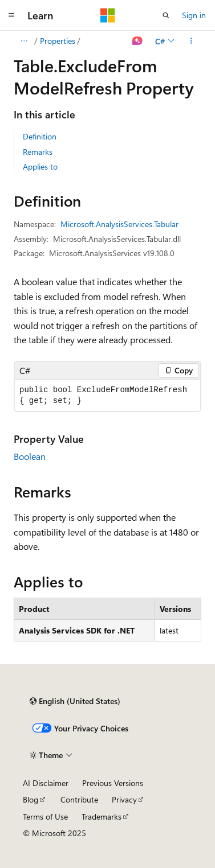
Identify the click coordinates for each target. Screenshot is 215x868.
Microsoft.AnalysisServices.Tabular (119, 224)
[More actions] (191, 41)
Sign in (194, 15)
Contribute (79, 799)
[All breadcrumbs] (24, 41)
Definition (40, 136)
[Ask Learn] (138, 41)
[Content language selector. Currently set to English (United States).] (75, 701)
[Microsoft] (108, 15)
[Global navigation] (11, 15)
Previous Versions (113, 783)
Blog (31, 799)
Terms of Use (45, 816)
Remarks (38, 152)
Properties (58, 41)
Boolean (30, 456)
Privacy (124, 799)
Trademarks (102, 816)
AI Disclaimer (46, 783)
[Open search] (166, 15)
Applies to (40, 166)
